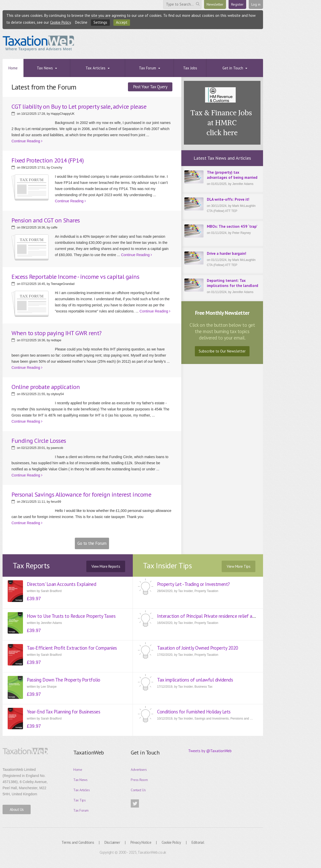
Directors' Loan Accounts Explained (61, 584)
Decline (81, 22)
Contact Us (138, 790)
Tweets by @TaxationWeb (210, 751)
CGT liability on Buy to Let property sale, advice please (79, 106)
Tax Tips (79, 800)
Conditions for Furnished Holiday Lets (194, 712)
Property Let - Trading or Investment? (193, 584)
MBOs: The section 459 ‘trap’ (232, 226)
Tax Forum (81, 810)
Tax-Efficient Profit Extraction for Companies (72, 648)
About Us (17, 809)
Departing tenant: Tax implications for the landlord (233, 283)
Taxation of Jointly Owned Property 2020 (198, 648)
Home (78, 770)
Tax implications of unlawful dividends (195, 680)
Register (237, 4)
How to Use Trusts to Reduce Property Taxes (71, 616)
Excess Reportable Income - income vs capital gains (75, 277)
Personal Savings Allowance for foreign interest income (81, 494)
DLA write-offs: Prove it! (228, 199)
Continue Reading (27, 141)
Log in (256, 4)
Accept (122, 22)
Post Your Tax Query (150, 87)
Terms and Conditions (78, 842)
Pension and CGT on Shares (46, 220)
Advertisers (139, 770)
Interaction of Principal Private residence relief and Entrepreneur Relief (227, 616)
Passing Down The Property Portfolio (64, 680)
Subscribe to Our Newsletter (222, 351)
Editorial (198, 842)
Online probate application (46, 387)
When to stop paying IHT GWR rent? (57, 333)
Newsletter (215, 4)
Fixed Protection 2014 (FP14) (47, 160)
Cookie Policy (60, 22)
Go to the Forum (92, 543)
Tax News (80, 780)
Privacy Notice (141, 842)
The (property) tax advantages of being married (232, 175)
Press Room (139, 780)
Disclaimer (112, 842)
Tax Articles (81, 790)
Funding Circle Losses (39, 441)
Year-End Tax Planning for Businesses (63, 712)
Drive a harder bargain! (227, 253)
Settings (100, 22)
